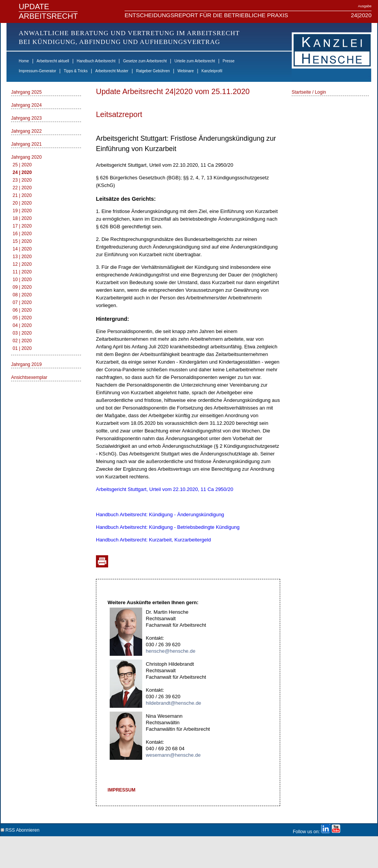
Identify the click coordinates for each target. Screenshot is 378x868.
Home (24, 61)
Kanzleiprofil (212, 71)
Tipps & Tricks (76, 71)
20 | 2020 (22, 203)
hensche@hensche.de (171, 651)
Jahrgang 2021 (26, 144)
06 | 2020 (22, 310)
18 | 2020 (22, 218)
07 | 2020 (22, 302)
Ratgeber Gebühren (153, 71)
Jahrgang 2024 (26, 105)
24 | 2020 (22, 172)
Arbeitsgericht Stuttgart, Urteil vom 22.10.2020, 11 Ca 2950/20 (165, 489)
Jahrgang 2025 (26, 92)
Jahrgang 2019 (26, 364)
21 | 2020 (22, 195)
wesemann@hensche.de (173, 755)
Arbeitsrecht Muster (112, 71)
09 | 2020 (22, 287)
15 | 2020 (22, 241)
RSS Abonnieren (20, 829)
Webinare (186, 71)
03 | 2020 (22, 333)
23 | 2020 (22, 180)
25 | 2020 (22, 165)
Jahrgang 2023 (26, 118)
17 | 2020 (22, 226)
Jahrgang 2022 (26, 131)
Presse (229, 61)
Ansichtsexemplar (29, 377)
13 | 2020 (22, 257)
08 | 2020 (22, 295)
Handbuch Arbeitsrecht (96, 61)
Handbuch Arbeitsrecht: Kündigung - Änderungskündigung (160, 514)
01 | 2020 (22, 348)
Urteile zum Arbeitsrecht (195, 61)
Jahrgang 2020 (26, 157)
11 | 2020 (22, 272)
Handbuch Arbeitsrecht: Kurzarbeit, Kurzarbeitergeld (153, 540)
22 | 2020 (22, 188)
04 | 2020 (22, 325)
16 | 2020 (22, 234)
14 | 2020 (22, 249)
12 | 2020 (22, 264)
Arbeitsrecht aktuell (53, 61)
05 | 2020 (22, 318)
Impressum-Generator (37, 71)
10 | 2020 (22, 280)
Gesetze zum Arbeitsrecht (145, 61)
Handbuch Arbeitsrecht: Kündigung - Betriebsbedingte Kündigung (168, 527)
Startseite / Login (309, 92)
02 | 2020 (22, 341)
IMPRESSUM (122, 790)
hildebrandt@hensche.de (174, 703)
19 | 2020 (22, 211)
